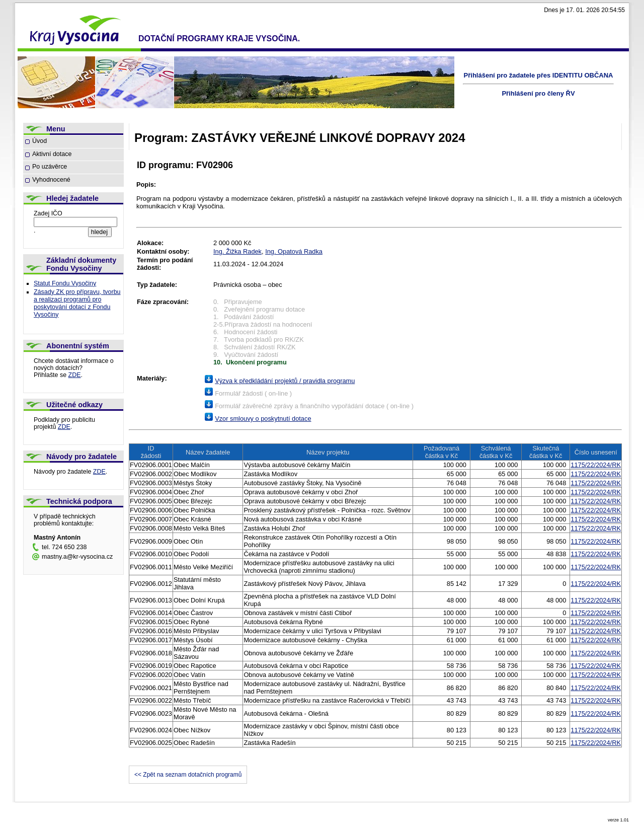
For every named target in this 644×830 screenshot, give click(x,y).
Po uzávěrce (50, 167)
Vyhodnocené (51, 180)
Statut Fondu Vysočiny (65, 283)
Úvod (39, 141)
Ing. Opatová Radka (294, 251)
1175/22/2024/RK (596, 465)
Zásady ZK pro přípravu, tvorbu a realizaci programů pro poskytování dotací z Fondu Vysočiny (77, 303)
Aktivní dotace (52, 154)
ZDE (75, 375)
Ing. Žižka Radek (237, 251)
